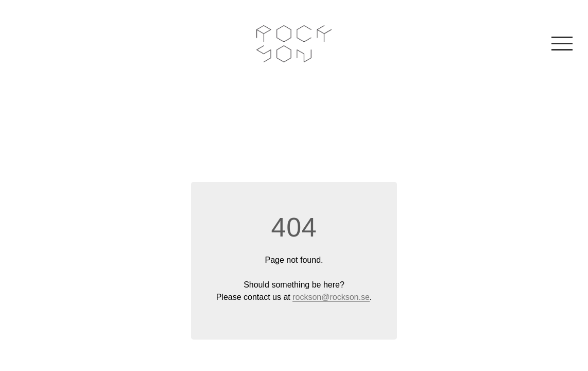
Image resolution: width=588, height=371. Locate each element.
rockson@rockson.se (331, 297)
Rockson (294, 44)
